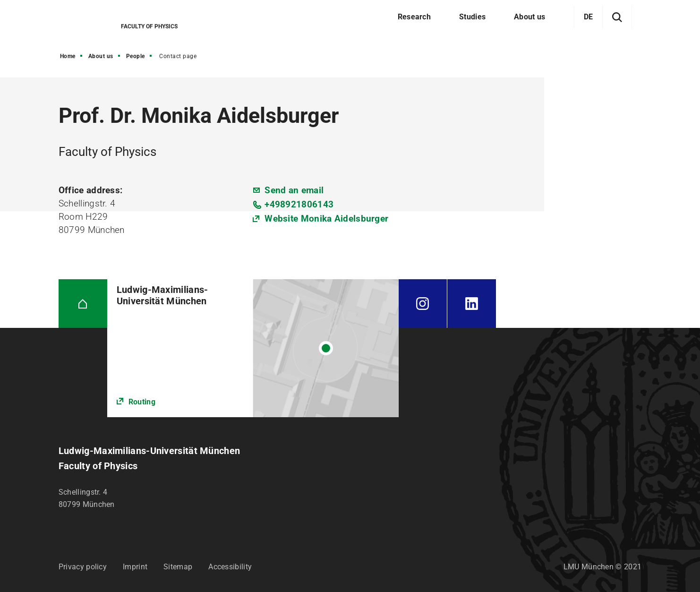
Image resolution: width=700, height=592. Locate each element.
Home (68, 56)
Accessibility (230, 567)
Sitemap (178, 567)
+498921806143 (299, 204)
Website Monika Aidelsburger (326, 219)
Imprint (135, 567)
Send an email (294, 190)
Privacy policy (83, 567)
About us (101, 56)
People (136, 56)
